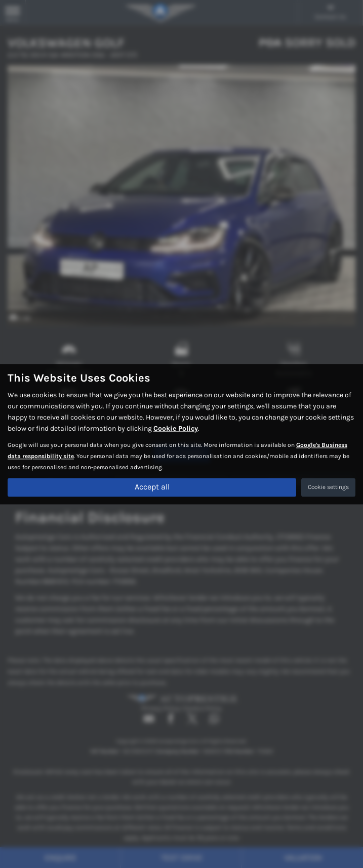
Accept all (152, 487)
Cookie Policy (176, 428)
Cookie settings (328, 487)
